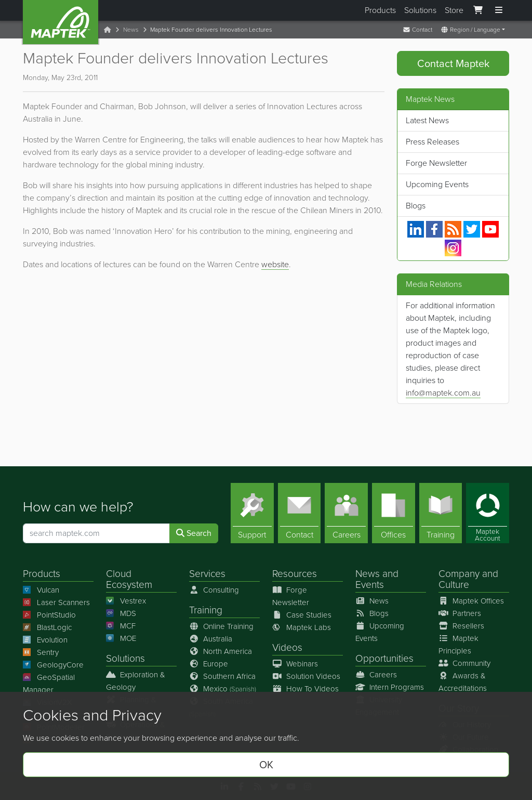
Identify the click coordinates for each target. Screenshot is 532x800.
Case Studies (302, 615)
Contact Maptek (453, 63)
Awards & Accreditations (463, 682)
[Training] (441, 513)
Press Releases (433, 142)
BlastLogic (47, 627)
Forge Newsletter (436, 163)
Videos (287, 647)
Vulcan (41, 590)
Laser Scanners (56, 602)
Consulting (214, 590)
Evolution (45, 640)
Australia (211, 639)
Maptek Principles (458, 645)
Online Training (221, 626)
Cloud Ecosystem (129, 579)
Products (380, 10)
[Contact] (300, 513)
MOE (121, 638)
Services (207, 574)
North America (221, 651)
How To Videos (305, 689)
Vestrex (126, 601)
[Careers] (346, 513)
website (275, 264)
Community (464, 663)
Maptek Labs (302, 627)
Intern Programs (390, 687)
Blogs (416, 206)
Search (194, 533)
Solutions (420, 10)
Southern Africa (222, 676)
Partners (460, 613)
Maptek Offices (471, 601)
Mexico (223, 689)
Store (454, 10)
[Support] (252, 513)
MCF (121, 626)
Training (206, 610)
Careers (376, 675)
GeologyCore (53, 665)
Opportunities (384, 658)
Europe (209, 664)
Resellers (461, 626)
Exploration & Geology (136, 681)
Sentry (41, 652)
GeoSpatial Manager (49, 684)
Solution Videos (306, 676)
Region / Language (470, 30)
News (131, 30)
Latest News (427, 120)
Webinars (295, 664)
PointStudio (49, 615)
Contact (417, 30)
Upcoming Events (437, 184)
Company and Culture (468, 579)
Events (370, 585)
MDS (121, 613)
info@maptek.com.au (443, 393)
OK (266, 765)
